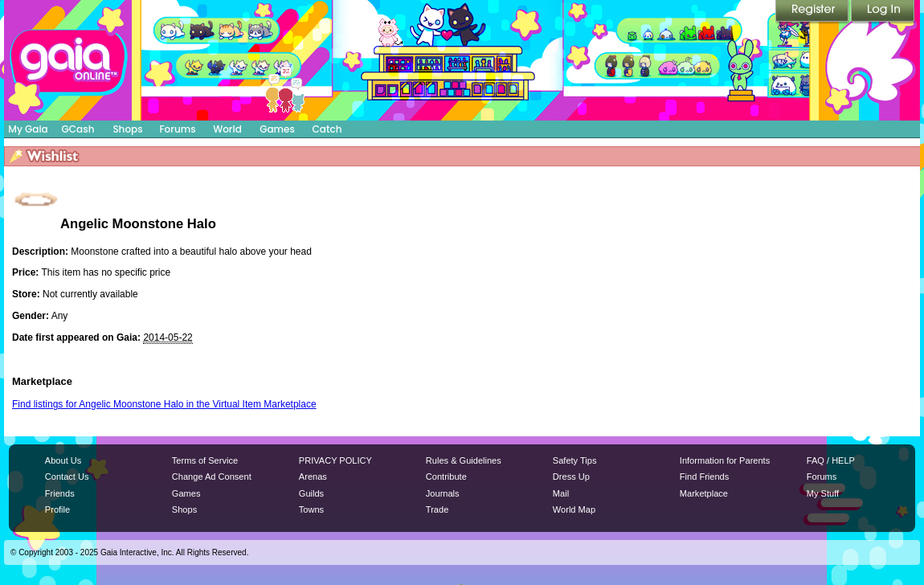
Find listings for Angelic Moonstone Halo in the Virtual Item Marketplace (164, 404)
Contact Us (67, 477)
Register (813, 12)
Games (277, 129)
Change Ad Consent (212, 477)
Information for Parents (725, 460)
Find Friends (704, 477)
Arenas (313, 477)
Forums (177, 129)
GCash (78, 129)
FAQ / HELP (831, 460)
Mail (561, 493)
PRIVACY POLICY (335, 460)
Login (883, 12)
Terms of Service (205, 460)
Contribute (446, 477)
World (227, 129)
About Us (63, 460)
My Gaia (28, 129)
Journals (443, 493)
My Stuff (823, 493)
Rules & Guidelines (464, 460)
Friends (60, 493)
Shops (127, 129)
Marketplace (704, 493)
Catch (327, 129)
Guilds (311, 493)
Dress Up (571, 477)
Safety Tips (575, 460)
